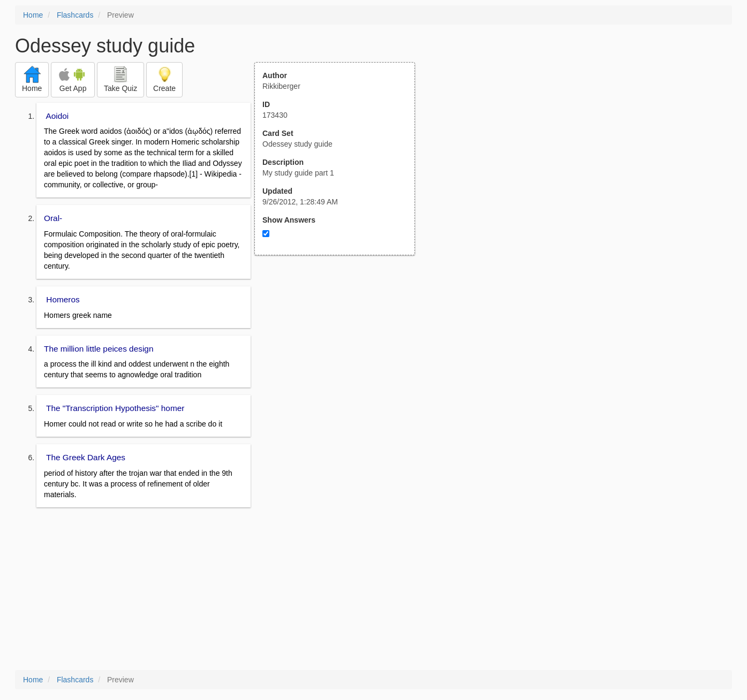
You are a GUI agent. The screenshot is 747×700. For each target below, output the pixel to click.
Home (33, 15)
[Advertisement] (341, 360)
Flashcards (75, 15)
